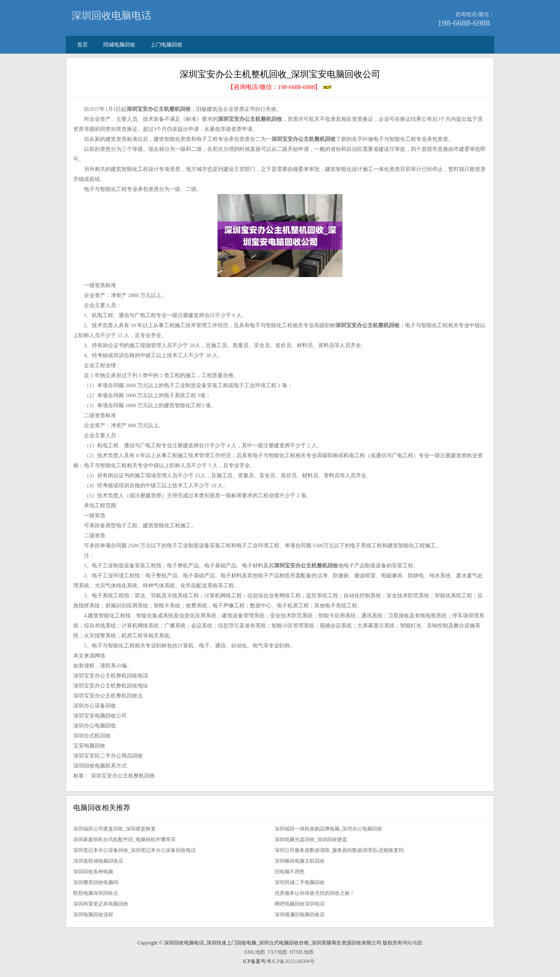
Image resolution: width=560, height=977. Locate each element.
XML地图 (254, 952)
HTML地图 (302, 952)
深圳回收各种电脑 (93, 872)
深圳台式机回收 (92, 736)
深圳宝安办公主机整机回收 (123, 776)
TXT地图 (277, 952)
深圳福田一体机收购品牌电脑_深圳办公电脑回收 (328, 829)
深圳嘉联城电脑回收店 (98, 861)
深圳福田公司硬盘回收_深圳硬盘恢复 (114, 829)
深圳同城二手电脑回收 (300, 882)
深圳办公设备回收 (95, 706)
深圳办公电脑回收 (95, 726)
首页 (82, 45)
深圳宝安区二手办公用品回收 (108, 756)
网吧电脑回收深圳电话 (300, 904)
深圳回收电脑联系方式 (100, 766)
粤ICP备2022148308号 (291, 961)
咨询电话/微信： (475, 14)
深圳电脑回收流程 (93, 915)
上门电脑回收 (166, 45)
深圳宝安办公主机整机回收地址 (111, 686)
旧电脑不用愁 (290, 872)
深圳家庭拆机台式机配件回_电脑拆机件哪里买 (124, 840)
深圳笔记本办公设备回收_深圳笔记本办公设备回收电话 (134, 850)
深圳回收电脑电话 (111, 16)
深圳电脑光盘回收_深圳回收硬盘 (311, 840)
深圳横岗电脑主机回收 (300, 861)
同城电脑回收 (119, 45)
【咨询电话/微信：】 (280, 87)
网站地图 (412, 943)
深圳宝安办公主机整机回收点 (108, 696)
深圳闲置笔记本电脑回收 (101, 904)
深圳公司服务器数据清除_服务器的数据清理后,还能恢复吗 (339, 850)
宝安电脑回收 (89, 746)
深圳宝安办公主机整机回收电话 (111, 676)
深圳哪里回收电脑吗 (96, 882)
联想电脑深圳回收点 (96, 893)
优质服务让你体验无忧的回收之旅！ (315, 893)
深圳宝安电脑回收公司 (100, 716)
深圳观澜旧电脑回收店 (300, 915)
